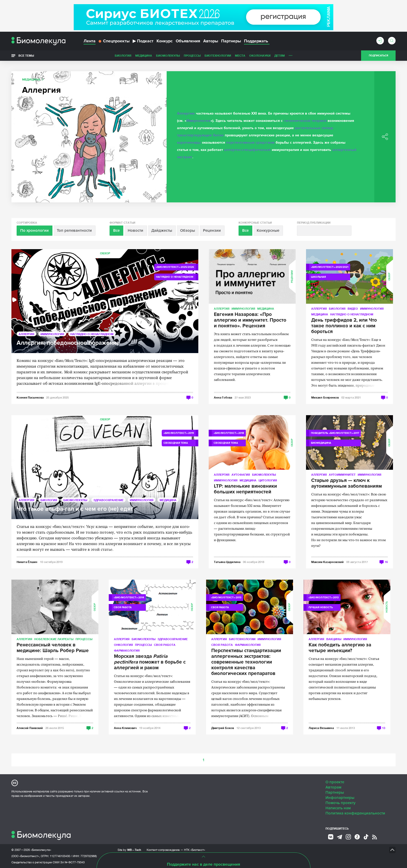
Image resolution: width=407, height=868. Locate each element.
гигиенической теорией (305, 121)
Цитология (268, 480)
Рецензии (212, 230)
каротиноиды (189, 143)
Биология (86, 55)
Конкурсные (268, 230)
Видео (353, 309)
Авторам (333, 787)
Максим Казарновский (327, 562)
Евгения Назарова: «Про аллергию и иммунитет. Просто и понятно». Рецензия (250, 320)
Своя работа (165, 645)
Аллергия (26, 334)
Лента (90, 41)
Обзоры (188, 230)
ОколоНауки (223, 55)
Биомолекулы (131, 55)
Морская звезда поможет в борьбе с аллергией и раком (150, 662)
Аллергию (186, 113)
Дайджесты (162, 230)
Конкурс (165, 41)
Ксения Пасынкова (30, 397)
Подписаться (378, 56)
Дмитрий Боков (223, 728)
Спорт (277, 55)
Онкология (123, 645)
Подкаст (143, 41)
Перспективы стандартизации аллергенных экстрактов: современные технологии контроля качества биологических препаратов (246, 662)
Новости (135, 230)
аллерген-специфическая (247, 150)
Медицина (107, 55)
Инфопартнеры (340, 798)
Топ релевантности (74, 230)
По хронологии (35, 230)
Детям (243, 55)
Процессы (156, 55)
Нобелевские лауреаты (54, 639)
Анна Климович (125, 728)
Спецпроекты (114, 41)
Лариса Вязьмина (321, 728)
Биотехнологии (181, 55)
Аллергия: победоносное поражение (68, 343)
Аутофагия (241, 475)
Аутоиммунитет (342, 475)
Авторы (211, 41)
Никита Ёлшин (27, 562)
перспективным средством (250, 143)
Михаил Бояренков (325, 397)
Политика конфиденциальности (355, 813)
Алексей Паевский (30, 728)
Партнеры (231, 41)
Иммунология (199, 121)
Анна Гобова (223, 397)
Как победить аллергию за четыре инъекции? (340, 648)
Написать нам (338, 808)
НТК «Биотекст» (195, 850)
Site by (129, 850)
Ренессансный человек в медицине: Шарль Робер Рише (53, 648)
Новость (387, 607)
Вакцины (334, 639)
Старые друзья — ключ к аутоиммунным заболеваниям (347, 483)
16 (386, 562)
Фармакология (127, 650)
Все (116, 230)
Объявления (188, 41)
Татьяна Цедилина (227, 562)
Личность (260, 55)
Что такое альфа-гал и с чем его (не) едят (75, 509)
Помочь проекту (341, 803)
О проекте (335, 782)
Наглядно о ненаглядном (308, 55)
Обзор (105, 253)
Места (203, 55)
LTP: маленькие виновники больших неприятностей (245, 489)
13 (384, 728)
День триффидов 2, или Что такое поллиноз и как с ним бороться (344, 326)
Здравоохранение (108, 500)
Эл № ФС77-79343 (72, 862)
